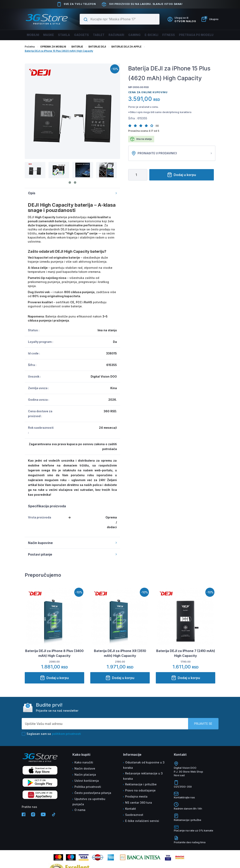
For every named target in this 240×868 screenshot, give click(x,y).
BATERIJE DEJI (97, 47)
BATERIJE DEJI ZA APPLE (126, 47)
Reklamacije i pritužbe (141, 784)
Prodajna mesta (136, 796)
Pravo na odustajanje (140, 790)
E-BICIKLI (150, 35)
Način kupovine (72, 543)
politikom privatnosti (66, 734)
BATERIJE (77, 47)
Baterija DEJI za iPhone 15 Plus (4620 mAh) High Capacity (59, 51)
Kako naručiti (84, 762)
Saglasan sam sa (51, 734)
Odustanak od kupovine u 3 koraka (144, 765)
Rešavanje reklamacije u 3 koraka (143, 776)
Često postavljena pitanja (93, 793)
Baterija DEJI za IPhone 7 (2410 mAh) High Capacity (186, 653)
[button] (131, 126)
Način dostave (85, 768)
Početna (30, 47)
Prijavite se (203, 724)
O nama (80, 810)
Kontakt (131, 809)
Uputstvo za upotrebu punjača (89, 802)
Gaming (133, 35)
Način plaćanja (85, 775)
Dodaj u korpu (182, 175)
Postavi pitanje (72, 554)
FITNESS (166, 35)
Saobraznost (134, 815)
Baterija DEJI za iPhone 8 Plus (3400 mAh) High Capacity (54, 653)
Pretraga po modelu (192, 35)
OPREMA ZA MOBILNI (53, 47)
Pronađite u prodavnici (172, 153)
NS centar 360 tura (139, 803)
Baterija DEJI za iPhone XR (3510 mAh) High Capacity (120, 653)
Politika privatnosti (88, 787)
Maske (52, 35)
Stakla (67, 35)
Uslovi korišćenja (87, 781)
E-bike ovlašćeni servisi (142, 821)
